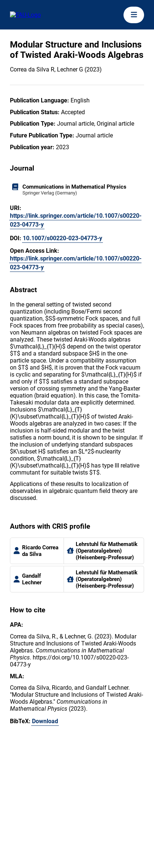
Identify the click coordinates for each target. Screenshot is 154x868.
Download (45, 721)
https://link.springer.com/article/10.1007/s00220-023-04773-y (76, 220)
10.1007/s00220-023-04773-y (62, 238)
